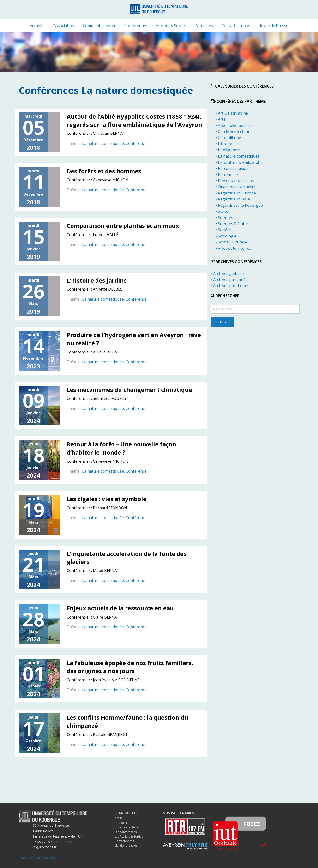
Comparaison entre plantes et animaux (123, 226)
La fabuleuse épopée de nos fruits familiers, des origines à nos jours (130, 667)
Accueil (36, 26)
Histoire (224, 144)
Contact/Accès (124, 841)
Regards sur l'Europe (236, 193)
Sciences (224, 218)
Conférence (136, 143)
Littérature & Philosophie (240, 162)
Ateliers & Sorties (171, 26)
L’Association (62, 26)
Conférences (136, 26)
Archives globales (228, 273)
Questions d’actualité (236, 187)
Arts (220, 119)
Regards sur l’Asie (233, 199)
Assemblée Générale (235, 125)
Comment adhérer (99, 26)
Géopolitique (228, 138)
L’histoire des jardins (97, 280)
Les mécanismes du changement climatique (129, 390)
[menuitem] (36, 26)
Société (223, 230)
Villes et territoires (233, 248)
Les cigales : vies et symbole (107, 499)
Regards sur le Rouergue (239, 205)
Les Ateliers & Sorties (129, 836)
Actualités (204, 26)
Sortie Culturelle (231, 242)
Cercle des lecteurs (234, 132)
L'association (123, 823)
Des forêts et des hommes (104, 171)
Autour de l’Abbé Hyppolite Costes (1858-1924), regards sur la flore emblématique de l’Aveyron (134, 120)
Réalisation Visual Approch (37, 858)
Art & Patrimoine (232, 113)
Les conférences (126, 832)
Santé (222, 211)
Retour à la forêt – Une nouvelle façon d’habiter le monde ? (121, 448)
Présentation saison (235, 181)
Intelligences (228, 150)
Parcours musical (232, 168)
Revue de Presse (273, 26)
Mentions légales (126, 846)
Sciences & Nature (233, 224)
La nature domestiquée (103, 143)
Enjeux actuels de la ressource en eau (120, 608)
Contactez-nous (236, 26)
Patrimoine (227, 175)
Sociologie (226, 236)
